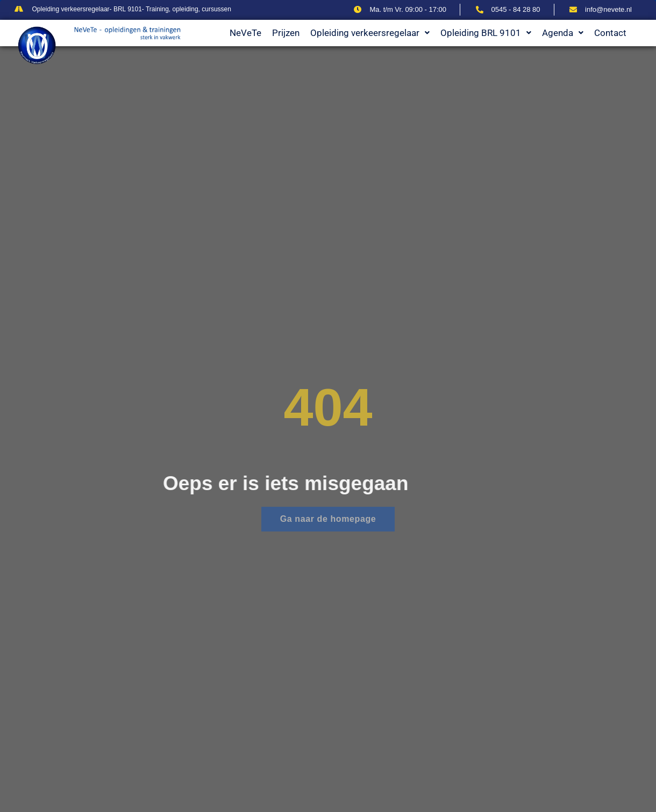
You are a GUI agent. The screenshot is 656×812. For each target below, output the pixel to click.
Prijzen (286, 33)
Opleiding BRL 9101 (486, 33)
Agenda (563, 33)
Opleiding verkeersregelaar (370, 33)
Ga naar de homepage (328, 519)
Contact (610, 33)
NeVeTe (245, 33)
